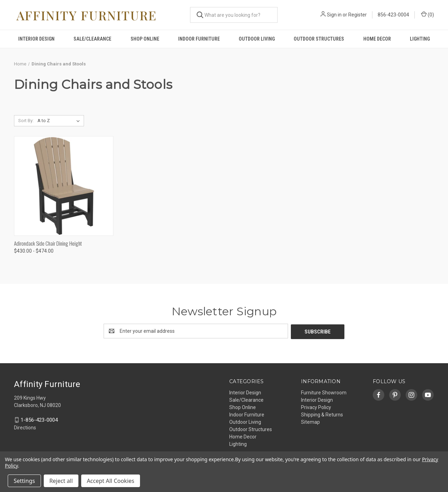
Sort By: (26, 121)
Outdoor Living (257, 39)
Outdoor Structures (319, 39)
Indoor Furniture (199, 39)
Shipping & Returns (322, 414)
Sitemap (310, 421)
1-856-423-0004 (39, 419)
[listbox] (60, 121)
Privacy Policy (316, 407)
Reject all (61, 481)
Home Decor (377, 39)
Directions (25, 427)
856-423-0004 (393, 15)
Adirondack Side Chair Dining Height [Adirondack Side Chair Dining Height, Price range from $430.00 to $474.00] (48, 243)
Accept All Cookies (111, 481)
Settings (24, 481)
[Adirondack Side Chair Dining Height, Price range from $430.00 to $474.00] (64, 186)
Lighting (420, 39)
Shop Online (145, 39)
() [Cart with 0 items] (428, 14)
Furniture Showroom (324, 392)
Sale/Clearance (92, 39)
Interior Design (36, 39)
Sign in (334, 15)
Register (358, 15)
